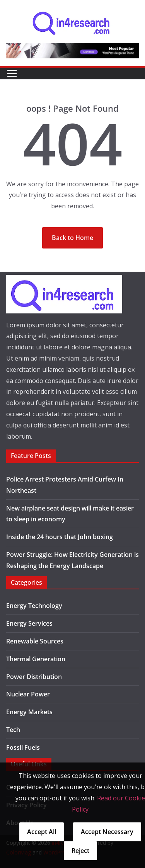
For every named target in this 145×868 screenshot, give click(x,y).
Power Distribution (34, 677)
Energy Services (29, 623)
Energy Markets (29, 712)
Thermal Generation (36, 659)
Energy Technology (34, 606)
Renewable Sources (35, 641)
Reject (80, 851)
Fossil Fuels (23, 747)
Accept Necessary (107, 832)
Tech (13, 730)
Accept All (42, 832)
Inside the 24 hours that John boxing (60, 537)
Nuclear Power (28, 694)
